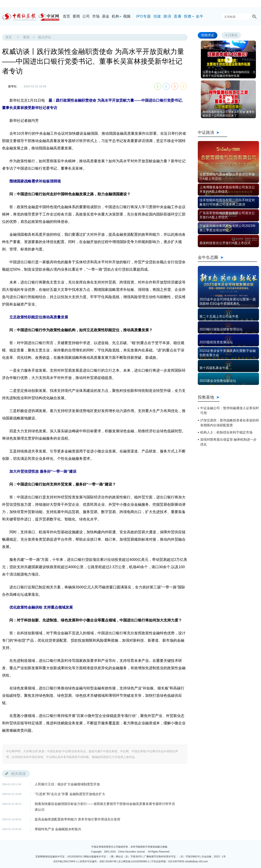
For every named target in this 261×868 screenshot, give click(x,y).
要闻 (76, 16)
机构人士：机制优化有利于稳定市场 (226, 432)
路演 (167, 16)
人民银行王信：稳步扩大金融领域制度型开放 (67, 784)
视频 (127, 16)
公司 (86, 16)
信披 (157, 16)
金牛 (200, 16)
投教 (188, 16)
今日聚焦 (231, 35)
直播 (178, 16)
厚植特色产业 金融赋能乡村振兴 (58, 829)
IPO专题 (144, 16)
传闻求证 (208, 35)
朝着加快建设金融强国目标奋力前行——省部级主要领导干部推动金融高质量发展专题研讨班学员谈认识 (105, 807)
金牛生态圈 (227, 257)
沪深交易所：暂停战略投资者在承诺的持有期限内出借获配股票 (230, 423)
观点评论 (44, 37)
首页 (66, 16)
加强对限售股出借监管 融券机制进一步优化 (228, 442)
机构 (115, 16)
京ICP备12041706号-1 (65, 861)
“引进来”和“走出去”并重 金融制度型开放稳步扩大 (70, 794)
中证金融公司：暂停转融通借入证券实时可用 (230, 411)
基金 (106, 16)
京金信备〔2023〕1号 (214, 857)
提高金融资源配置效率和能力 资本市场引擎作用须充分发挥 (77, 819)
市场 (96, 16)
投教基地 (209, 397)
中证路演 (212, 132)
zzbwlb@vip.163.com (196, 861)
